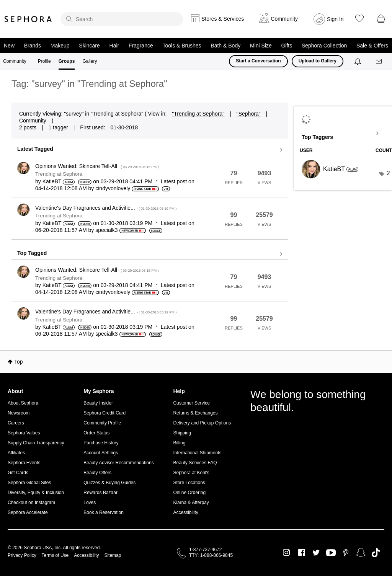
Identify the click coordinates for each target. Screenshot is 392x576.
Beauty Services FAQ (195, 463)
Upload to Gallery (318, 61)
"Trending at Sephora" (198, 114)
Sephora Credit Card (105, 413)
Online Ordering (189, 493)
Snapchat (361, 553)
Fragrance (141, 46)
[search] (122, 19)
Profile (44, 61)
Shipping (182, 433)
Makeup (60, 46)
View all (150, 150)
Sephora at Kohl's (191, 473)
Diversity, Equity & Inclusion (36, 493)
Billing (179, 443)
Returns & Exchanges (195, 413)
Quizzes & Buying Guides (109, 483)
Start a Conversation (258, 61)
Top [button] (19, 362)
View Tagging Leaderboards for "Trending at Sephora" (343, 134)
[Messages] (379, 61)
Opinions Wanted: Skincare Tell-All (97, 166)
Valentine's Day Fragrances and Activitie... (106, 208)
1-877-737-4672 (205, 550)
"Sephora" (249, 114)
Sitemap (113, 555)
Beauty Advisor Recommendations (118, 463)
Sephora (28, 19)
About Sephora (23, 403)
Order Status (96, 433)
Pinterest (346, 553)
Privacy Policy (22, 555)
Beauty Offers (97, 473)
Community (15, 61)
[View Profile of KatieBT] (52, 181)
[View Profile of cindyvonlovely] (113, 188)
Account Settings (101, 453)
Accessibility (185, 512)
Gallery (90, 61)
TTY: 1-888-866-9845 (211, 555)
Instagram (287, 553)
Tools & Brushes (182, 46)
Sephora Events (24, 463)
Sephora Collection (324, 46)
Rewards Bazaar (100, 493)
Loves (90, 503)
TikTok (376, 553)
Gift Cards (18, 473)
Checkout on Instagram (31, 503)
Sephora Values (24, 433)
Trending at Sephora (59, 174)
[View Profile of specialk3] (106, 230)
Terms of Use (55, 555)
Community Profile (102, 423)
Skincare (89, 46)
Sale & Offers (372, 46)
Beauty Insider (98, 403)
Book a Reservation (104, 512)
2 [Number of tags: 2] (388, 173)
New (9, 46)
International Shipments (197, 453)
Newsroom (19, 413)
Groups (67, 61)
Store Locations (189, 483)
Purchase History (101, 443)
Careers (16, 423)
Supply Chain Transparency (36, 443)
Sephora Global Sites (29, 483)
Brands (33, 46)
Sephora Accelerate (28, 512)
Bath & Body (225, 46)
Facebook (301, 553)
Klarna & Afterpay (191, 503)
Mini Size (261, 46)
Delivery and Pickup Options (202, 423)
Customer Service (191, 403)
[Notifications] (359, 61)
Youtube (331, 553)
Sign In (335, 19)
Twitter (316, 553)
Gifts (287, 46)
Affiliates (16, 453)
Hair (114, 46)
